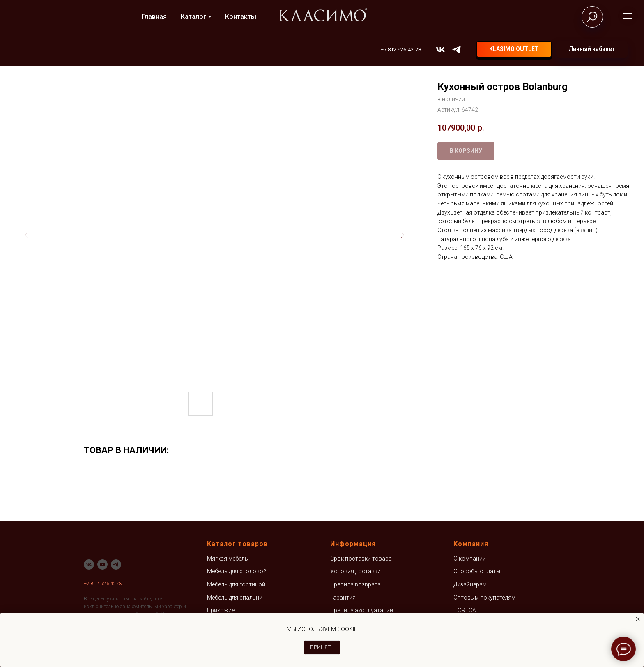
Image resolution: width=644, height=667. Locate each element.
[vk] (440, 50)
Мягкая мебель (228, 559)
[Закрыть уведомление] (638, 619)
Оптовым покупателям (484, 598)
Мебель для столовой (237, 571)
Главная (154, 17)
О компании (470, 559)
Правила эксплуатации (362, 610)
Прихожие (221, 610)
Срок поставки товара (361, 559)
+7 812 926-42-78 (401, 50)
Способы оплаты (477, 571)
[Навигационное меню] (628, 16)
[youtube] (102, 564)
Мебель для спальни (235, 598)
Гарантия (343, 598)
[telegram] (457, 50)
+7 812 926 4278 (103, 584)
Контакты (241, 17)
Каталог (193, 17)
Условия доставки (355, 571)
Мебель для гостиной (236, 584)
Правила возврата (355, 584)
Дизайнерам (470, 584)
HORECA (465, 610)
